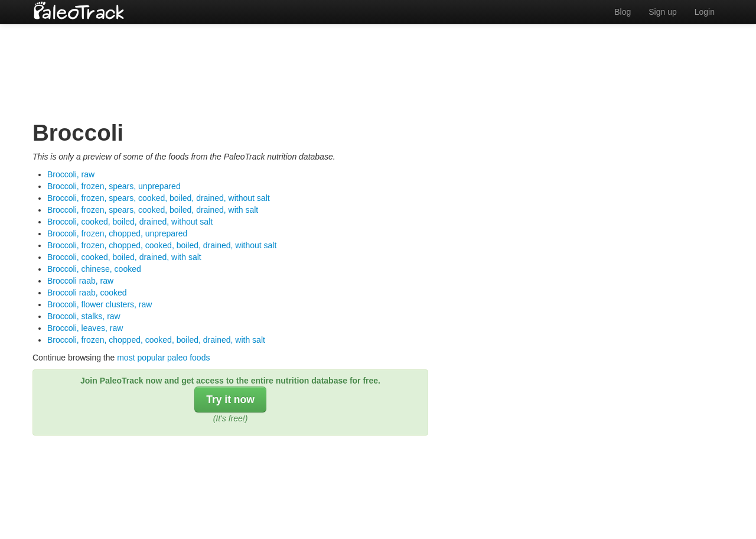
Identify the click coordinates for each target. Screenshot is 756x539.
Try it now (230, 400)
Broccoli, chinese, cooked (94, 269)
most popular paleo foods (163, 358)
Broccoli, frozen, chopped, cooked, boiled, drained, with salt (156, 340)
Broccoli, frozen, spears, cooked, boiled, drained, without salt (159, 198)
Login (705, 12)
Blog (623, 12)
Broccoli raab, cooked (87, 293)
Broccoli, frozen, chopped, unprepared (117, 233)
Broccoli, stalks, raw (84, 316)
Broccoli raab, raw (80, 281)
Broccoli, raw (71, 174)
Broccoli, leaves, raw (85, 328)
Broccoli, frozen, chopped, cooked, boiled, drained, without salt (162, 245)
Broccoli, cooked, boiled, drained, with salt (124, 257)
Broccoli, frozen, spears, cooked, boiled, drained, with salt (153, 210)
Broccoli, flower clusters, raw (100, 304)
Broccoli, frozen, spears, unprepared (114, 186)
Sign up (662, 12)
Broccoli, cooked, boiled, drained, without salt (130, 222)
